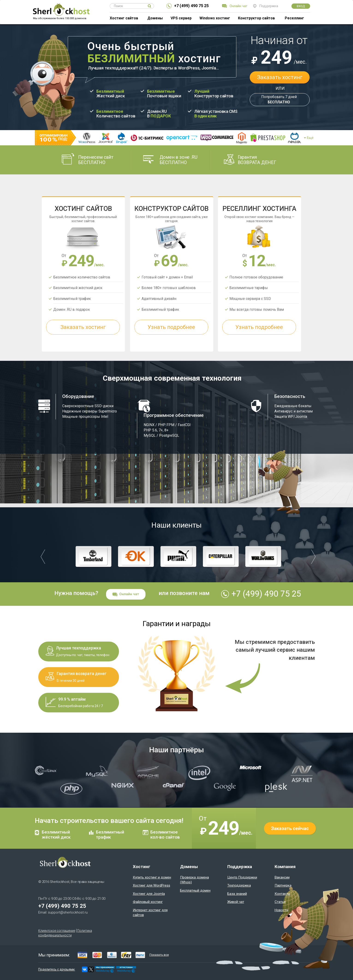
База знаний (237, 894)
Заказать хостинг (280, 77)
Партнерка (283, 885)
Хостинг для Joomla (149, 894)
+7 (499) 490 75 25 (191, 6)
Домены (155, 18)
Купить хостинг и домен (152, 877)
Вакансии (282, 877)
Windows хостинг (215, 18)
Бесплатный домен (195, 890)
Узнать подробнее (172, 327)
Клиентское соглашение (57, 931)
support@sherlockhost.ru (68, 912)
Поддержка (269, 6)
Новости (281, 910)
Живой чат (236, 902)
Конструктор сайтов (256, 18)
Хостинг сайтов (124, 18)
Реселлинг (294, 18)
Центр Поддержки (242, 877)
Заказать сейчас (290, 828)
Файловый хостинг (148, 902)
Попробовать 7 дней (279, 100)
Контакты (282, 894)
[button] (43, 557)
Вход (301, 6)
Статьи (280, 902)
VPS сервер (181, 18)
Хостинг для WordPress (151, 885)
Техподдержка (239, 885)
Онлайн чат (239, 6)
